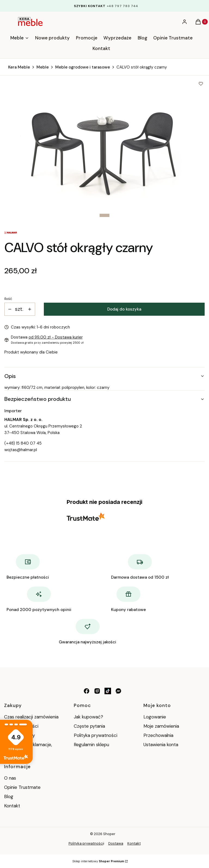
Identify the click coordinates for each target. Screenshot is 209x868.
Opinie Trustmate (22, 787)
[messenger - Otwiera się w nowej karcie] (118, 691)
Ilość (8, 299)
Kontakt (12, 806)
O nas (10, 778)
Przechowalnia (158, 735)
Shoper (109, 834)
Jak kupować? (88, 717)
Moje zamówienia (161, 726)
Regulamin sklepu (91, 745)
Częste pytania (89, 726)
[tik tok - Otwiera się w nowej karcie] (108, 691)
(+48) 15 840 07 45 (23, 443)
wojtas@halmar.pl (21, 450)
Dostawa (116, 843)
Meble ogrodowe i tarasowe (83, 67)
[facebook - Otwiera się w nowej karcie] (87, 691)
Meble (43, 67)
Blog (9, 796)
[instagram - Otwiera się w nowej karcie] (97, 691)
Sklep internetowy (98, 861)
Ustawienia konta (161, 745)
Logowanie (155, 717)
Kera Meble (19, 67)
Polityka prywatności (96, 735)
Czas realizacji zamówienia (31, 717)
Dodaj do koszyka (124, 309)
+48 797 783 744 (123, 6)
